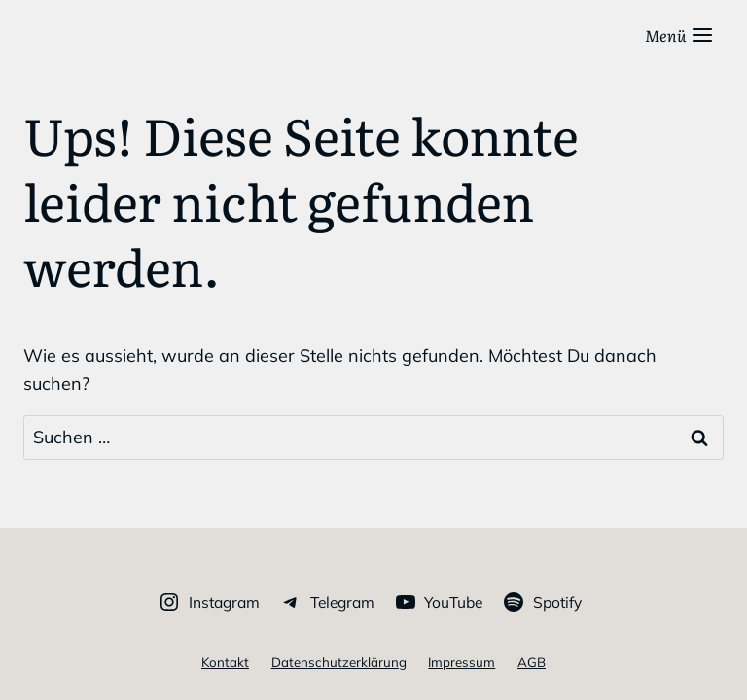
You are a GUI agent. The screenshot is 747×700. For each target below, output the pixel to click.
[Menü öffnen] (680, 35)
